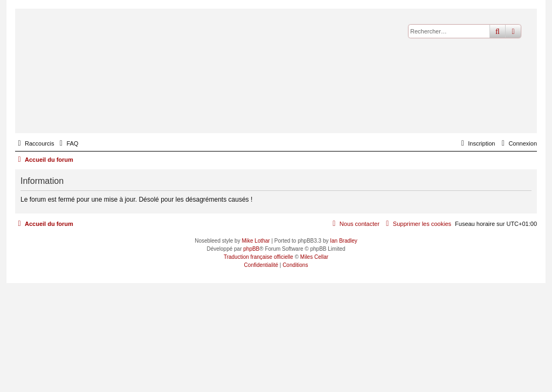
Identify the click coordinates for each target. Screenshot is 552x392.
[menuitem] (67, 143)
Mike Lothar (256, 241)
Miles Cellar (314, 257)
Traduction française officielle (258, 257)
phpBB (251, 249)
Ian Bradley (344, 241)
